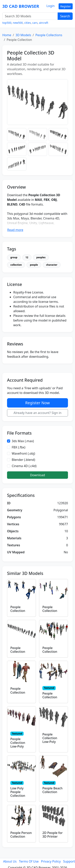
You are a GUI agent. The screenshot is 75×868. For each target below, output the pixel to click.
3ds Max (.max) (23, 441)
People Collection (18, 609)
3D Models (23, 35)
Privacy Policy (51, 861)
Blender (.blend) (23, 460)
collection (16, 265)
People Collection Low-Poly (18, 743)
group (14, 257)
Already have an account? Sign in (37, 413)
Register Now (37, 403)
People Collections (49, 35)
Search (65, 16)
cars (35, 23)
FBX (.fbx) (19, 447)
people (34, 265)
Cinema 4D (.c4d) (24, 466)
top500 (7, 23)
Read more (15, 230)
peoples (41, 257)
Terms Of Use (29, 861)
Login (51, 6)
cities (28, 23)
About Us (10, 861)
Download (37, 475)
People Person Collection (21, 835)
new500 (18, 23)
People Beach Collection (52, 790)
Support (69, 861)
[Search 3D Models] (30, 16)
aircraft (44, 23)
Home (7, 35)
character (52, 265)
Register (66, 6)
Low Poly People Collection (18, 792)
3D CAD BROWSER (21, 6)
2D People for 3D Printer (53, 835)
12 (27, 257)
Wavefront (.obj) (23, 453)
